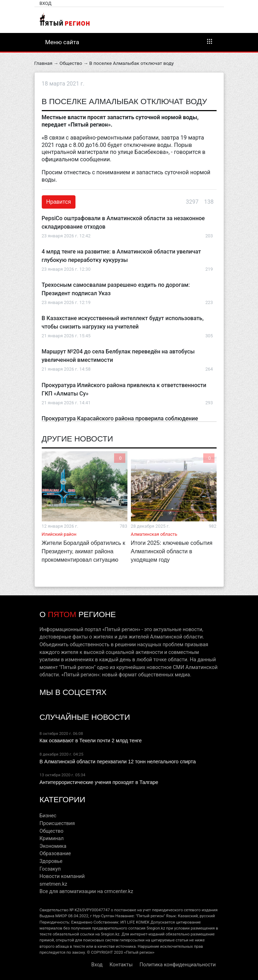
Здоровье (51, 861)
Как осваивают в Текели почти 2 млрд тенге (91, 741)
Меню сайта (129, 42)
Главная (44, 63)
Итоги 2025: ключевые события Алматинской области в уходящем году (172, 551)
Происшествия (57, 823)
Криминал (52, 839)
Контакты (121, 965)
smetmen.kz (54, 884)
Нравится (59, 202)
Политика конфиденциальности (178, 965)
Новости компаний (62, 876)
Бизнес (48, 816)
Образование (55, 854)
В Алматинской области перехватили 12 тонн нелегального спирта (118, 762)
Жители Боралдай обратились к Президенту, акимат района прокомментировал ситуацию (84, 551)
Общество (71, 63)
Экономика (53, 846)
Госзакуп (50, 869)
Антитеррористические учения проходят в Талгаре (99, 782)
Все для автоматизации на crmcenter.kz (87, 891)
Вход (46, 3)
